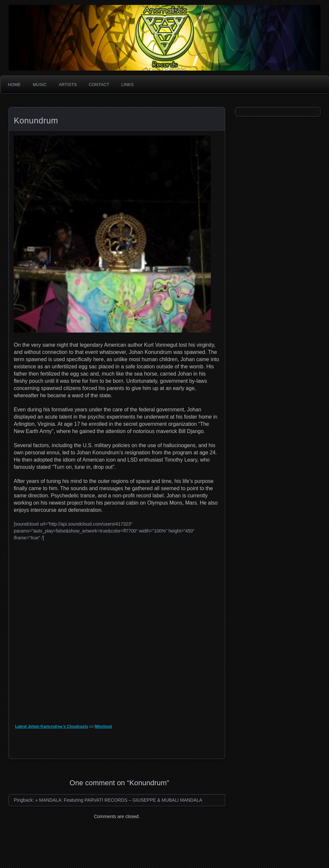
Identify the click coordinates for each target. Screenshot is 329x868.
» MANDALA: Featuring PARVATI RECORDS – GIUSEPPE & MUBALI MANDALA (119, 800)
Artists (68, 85)
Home (14, 85)
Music (40, 85)
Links (127, 85)
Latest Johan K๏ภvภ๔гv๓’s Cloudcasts (52, 727)
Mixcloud (103, 727)
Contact (99, 85)
